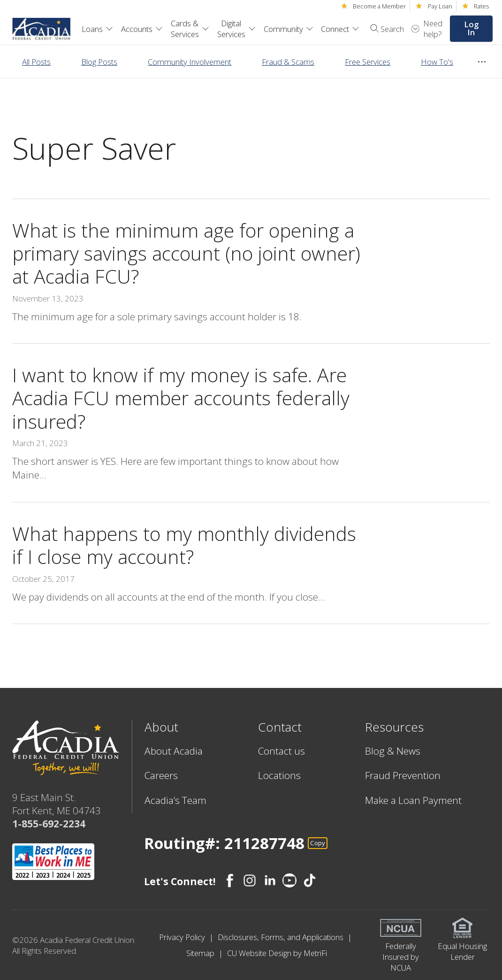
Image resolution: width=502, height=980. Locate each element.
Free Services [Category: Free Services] (368, 62)
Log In (471, 28)
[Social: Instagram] (250, 880)
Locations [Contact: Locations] (279, 775)
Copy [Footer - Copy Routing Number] (318, 843)
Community (289, 29)
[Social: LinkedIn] (270, 880)
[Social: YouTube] (289, 880)
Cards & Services (190, 29)
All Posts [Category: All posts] (36, 62)
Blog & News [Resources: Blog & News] (393, 751)
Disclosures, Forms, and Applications (281, 937)
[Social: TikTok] (310, 880)
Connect (340, 29)
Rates (481, 6)
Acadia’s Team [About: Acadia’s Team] (175, 800)
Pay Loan (440, 6)
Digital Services (236, 29)
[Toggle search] (384, 29)
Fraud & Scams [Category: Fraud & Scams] (288, 62)
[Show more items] (482, 62)
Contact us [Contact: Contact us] (281, 751)
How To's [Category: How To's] (437, 62)
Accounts (142, 29)
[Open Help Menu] (427, 29)
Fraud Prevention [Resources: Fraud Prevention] (403, 775)
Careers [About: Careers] (161, 775)
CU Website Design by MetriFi (277, 953)
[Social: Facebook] (230, 880)
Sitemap (201, 953)
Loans (97, 29)
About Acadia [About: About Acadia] (174, 751)
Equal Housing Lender (462, 951)
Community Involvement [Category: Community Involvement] (190, 62)
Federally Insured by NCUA (401, 957)
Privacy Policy (183, 937)
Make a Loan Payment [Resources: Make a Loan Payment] (413, 800)
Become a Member (379, 6)
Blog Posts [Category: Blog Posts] (99, 62)
